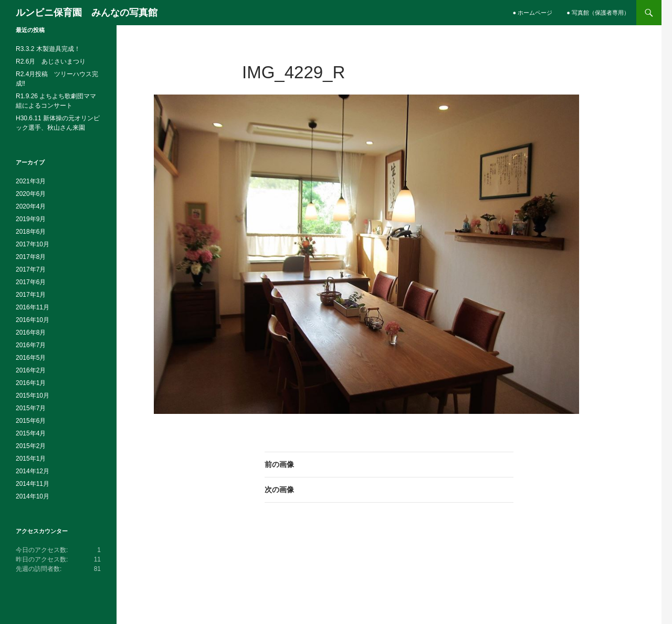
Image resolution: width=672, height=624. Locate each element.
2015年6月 (31, 421)
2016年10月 (33, 320)
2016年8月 (31, 332)
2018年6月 (31, 232)
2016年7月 (31, 345)
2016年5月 (31, 358)
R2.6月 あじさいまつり (51, 61)
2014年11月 (33, 484)
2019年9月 (31, 219)
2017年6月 (31, 282)
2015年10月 (33, 396)
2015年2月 (31, 446)
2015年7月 (31, 408)
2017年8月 (31, 257)
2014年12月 (33, 471)
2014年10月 (33, 496)
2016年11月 (33, 307)
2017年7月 (31, 269)
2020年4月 (31, 206)
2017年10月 (33, 244)
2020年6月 (31, 194)
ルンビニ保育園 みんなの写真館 (87, 13)
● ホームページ (533, 13)
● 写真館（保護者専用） (598, 13)
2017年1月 (31, 295)
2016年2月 (31, 370)
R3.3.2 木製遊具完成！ (48, 49)
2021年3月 (31, 181)
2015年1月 (31, 459)
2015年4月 (31, 433)
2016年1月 (31, 383)
